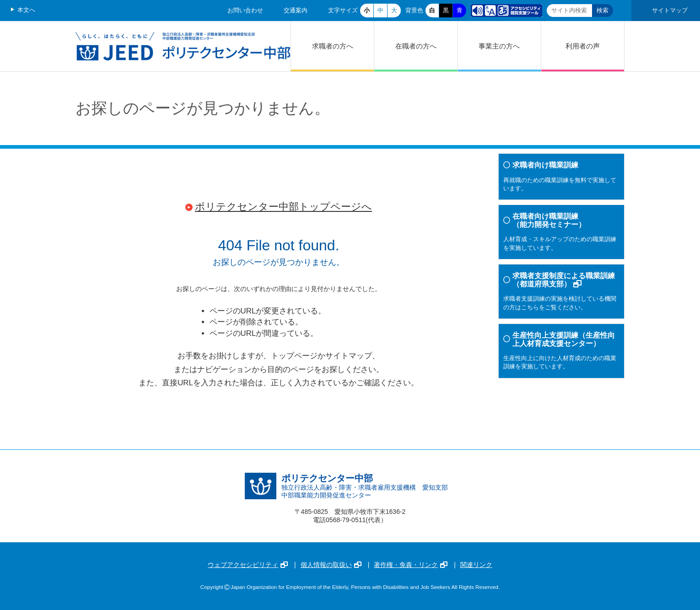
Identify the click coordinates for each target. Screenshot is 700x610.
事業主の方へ (499, 46)
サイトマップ (670, 10)
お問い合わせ (245, 10)
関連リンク (476, 565)
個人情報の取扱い (331, 565)
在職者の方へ (416, 46)
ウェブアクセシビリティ (248, 565)
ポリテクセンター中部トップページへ (283, 207)
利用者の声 (583, 46)
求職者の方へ (333, 46)
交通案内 (296, 10)
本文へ (26, 10)
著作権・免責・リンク (411, 565)
